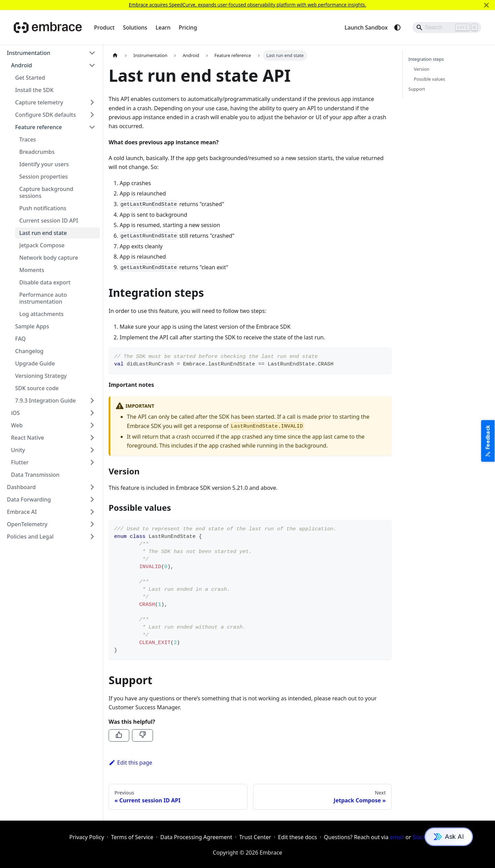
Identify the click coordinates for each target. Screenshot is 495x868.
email (397, 837)
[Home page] (115, 55)
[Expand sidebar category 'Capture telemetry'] (92, 102)
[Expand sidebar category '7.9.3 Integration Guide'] (92, 401)
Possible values (430, 79)
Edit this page (130, 763)
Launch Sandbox (366, 27)
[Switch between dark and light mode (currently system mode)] (397, 27)
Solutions (135, 27)
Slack (419, 837)
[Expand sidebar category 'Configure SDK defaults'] (92, 115)
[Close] (486, 5)
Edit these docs (298, 837)
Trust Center (255, 837)
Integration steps (426, 59)
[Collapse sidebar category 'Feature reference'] (92, 127)
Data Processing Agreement (196, 837)
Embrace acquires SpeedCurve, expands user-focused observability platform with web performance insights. (248, 5)
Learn (163, 27)
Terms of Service (132, 837)
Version (422, 69)
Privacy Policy (87, 837)
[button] (51, 53)
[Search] (447, 27)
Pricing (188, 27)
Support (417, 89)
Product (104, 27)
